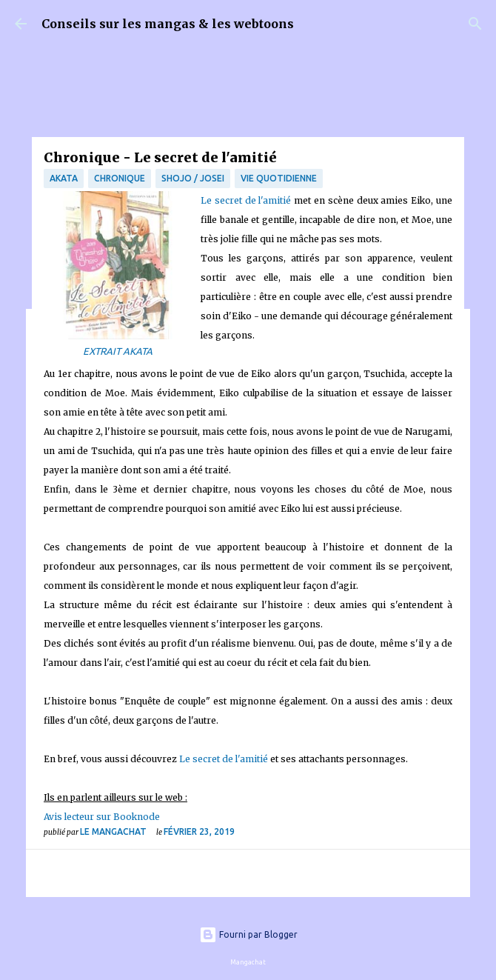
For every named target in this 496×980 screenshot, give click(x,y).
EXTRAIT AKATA (118, 351)
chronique (120, 178)
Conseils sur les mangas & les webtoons (168, 24)
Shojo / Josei (193, 178)
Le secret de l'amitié (246, 200)
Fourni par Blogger (248, 934)
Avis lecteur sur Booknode (102, 817)
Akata (64, 178)
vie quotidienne (279, 178)
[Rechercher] (475, 24)
